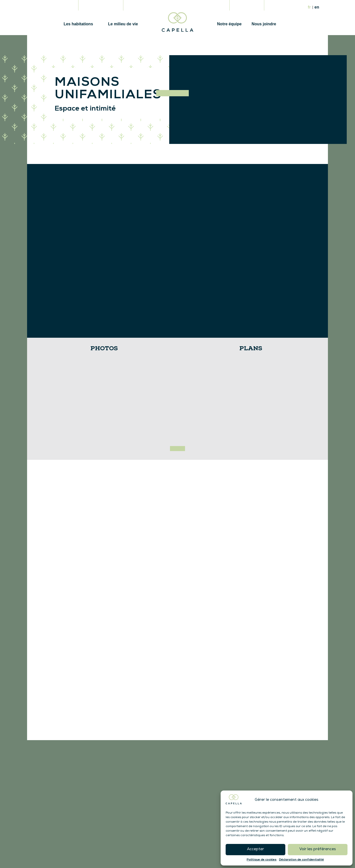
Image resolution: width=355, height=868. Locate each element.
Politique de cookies (262, 860)
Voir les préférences (318, 849)
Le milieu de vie (123, 24)
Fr (310, 7)
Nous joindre (264, 24)
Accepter (255, 849)
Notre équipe (229, 24)
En (317, 7)
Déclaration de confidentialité (301, 860)
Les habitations (78, 24)
